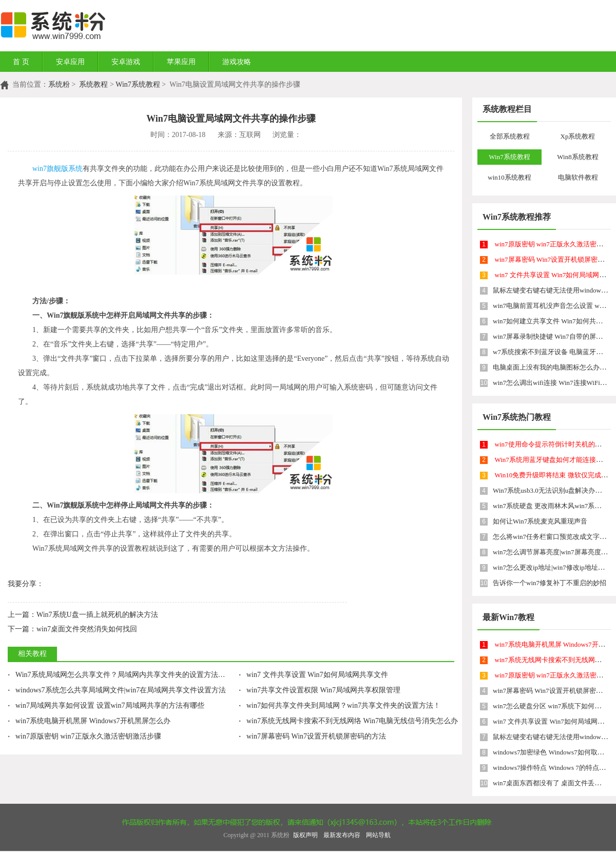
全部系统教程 (510, 136)
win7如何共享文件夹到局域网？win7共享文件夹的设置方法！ (340, 705)
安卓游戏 (126, 62)
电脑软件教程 (578, 177)
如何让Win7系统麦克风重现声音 (540, 521)
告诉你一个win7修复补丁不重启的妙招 (550, 583)
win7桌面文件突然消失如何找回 (72, 629)
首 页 (21, 62)
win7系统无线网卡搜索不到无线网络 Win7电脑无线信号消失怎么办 (348, 721)
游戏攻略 (237, 62)
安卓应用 (70, 62)
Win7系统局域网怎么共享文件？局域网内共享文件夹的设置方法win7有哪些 (131, 675)
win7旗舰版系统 (57, 169)
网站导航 (378, 835)
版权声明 (305, 835)
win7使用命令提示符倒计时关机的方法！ (555, 444)
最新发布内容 (342, 835)
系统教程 (93, 84)
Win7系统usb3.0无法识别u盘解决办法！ (551, 490)
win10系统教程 (509, 177)
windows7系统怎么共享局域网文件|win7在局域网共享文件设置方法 (117, 690)
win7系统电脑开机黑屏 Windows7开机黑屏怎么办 (89, 721)
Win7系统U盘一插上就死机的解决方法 (83, 615)
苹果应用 (181, 62)
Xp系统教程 (578, 136)
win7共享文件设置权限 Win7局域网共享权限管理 (320, 690)
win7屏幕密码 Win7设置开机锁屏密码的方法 (312, 736)
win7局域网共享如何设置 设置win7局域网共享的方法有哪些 (106, 705)
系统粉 (59, 84)
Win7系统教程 (138, 84)
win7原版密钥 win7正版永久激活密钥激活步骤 (84, 736)
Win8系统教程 (577, 157)
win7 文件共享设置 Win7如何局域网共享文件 (313, 675)
